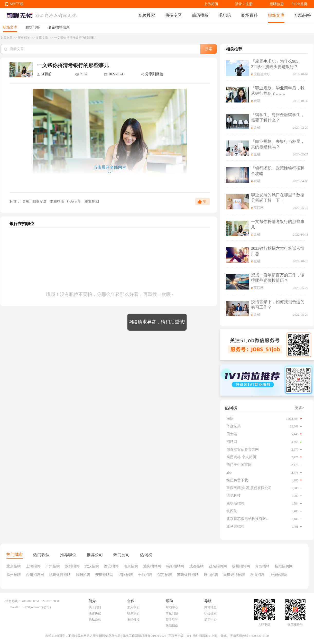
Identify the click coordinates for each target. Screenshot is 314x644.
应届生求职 (262, 74)
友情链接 (133, 620)
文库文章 (6, 38)
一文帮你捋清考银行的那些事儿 (278, 224)
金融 (26, 202)
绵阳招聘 (126, 575)
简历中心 (210, 620)
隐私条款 (95, 620)
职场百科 (250, 15)
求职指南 (58, 202)
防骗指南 (172, 626)
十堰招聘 (145, 575)
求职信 (225, 15)
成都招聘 (197, 566)
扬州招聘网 (241, 566)
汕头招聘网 (152, 566)
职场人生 (75, 202)
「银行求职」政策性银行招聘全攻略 (278, 171)
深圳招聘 (72, 566)
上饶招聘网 (279, 575)
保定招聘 (165, 575)
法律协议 (95, 613)
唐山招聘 (211, 575)
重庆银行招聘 (234, 575)
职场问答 (303, 15)
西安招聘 (111, 566)
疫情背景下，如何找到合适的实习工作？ (278, 304)
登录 (238, 4)
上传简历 (211, 4)
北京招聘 (14, 566)
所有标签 (24, 38)
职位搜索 (147, 15)
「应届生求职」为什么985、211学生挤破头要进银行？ (277, 64)
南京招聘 (131, 566)
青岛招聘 (262, 566)
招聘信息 (277, 4)
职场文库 (276, 15)
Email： (16, 607)
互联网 (259, 208)
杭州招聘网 (284, 566)
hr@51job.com (31, 607)
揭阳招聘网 (175, 566)
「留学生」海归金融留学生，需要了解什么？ (278, 117)
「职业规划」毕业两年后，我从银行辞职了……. (278, 91)
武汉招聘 (92, 566)
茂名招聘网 (218, 566)
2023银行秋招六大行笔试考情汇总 (278, 251)
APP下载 (16, 4)
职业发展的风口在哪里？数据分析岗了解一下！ (278, 198)
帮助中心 (172, 607)
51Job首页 (299, 4)
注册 (249, 4)
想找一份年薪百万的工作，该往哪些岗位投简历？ (278, 278)
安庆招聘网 (104, 575)
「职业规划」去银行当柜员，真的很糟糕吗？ (278, 144)
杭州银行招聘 (60, 575)
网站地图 (210, 607)
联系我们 (133, 613)
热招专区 (173, 15)
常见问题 (172, 613)
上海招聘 (33, 566)
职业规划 (92, 202)
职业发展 (40, 202)
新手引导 (172, 620)
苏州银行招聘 (188, 575)
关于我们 (95, 607)
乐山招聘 (257, 575)
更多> (300, 408)
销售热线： (13, 601)
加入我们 (133, 607)
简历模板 (200, 15)
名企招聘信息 (59, 27)
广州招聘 (53, 566)
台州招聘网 (35, 575)
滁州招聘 (14, 575)
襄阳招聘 (83, 575)
